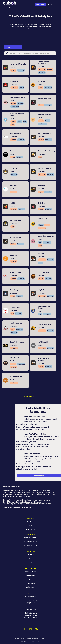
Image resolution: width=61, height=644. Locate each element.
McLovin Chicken (15, 238)
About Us (30, 555)
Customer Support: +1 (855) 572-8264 (30, 602)
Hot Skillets (41, 203)
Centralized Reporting (31, 542)
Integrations (30, 529)
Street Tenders (15, 358)
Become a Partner (30, 572)
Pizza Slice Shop (15, 307)
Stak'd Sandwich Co (44, 342)
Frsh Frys (13, 151)
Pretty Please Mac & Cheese (44, 307)
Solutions (30, 522)
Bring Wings (42, 82)
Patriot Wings (14, 290)
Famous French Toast (44, 134)
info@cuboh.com (30, 597)
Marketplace (30, 583)
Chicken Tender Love (44, 99)
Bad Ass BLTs (14, 82)
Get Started (41, 4)
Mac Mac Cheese (16, 221)
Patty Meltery (42, 290)
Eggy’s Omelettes (16, 134)
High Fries (13, 203)
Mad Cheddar (42, 219)
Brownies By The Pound (17, 97)
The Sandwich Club (16, 377)
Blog (30, 579)
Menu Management (30, 545)
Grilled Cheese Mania (44, 168)
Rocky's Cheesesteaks (45, 325)
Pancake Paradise (16, 273)
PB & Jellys (41, 254)
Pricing (31, 526)
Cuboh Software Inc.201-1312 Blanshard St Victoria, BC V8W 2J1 (30, 615)
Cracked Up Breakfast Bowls (17, 115)
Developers (31, 575)
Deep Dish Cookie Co (44, 115)
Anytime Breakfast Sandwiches (43, 63)
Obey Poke (14, 255)
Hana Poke (13, 186)
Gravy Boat (14, 168)
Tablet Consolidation (31, 538)
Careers (30, 559)
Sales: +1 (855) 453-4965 (31, 608)
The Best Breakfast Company (43, 359)
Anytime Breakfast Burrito (18, 64)
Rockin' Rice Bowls (16, 323)
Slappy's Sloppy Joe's (17, 342)
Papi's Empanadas (43, 273)
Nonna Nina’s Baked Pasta (46, 236)
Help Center (31, 587)
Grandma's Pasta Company (46, 151)
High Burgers (42, 186)
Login (50, 4)
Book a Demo (39, 476)
